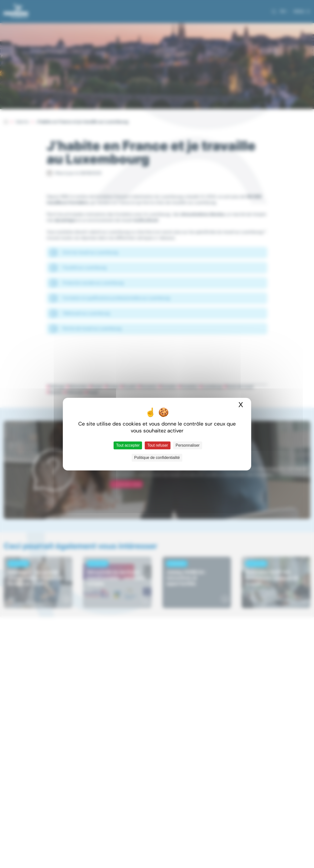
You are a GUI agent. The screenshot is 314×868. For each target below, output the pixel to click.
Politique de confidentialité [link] (157, 458)
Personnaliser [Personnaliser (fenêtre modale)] (188, 445)
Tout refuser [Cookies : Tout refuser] (157, 445)
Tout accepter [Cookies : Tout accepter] (128, 445)
